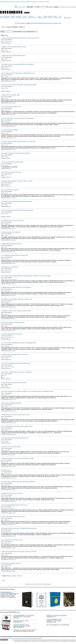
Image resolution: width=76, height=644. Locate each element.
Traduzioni (56, 18)
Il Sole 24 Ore (7, 395)
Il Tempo (6, 98)
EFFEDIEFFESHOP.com (6, 592)
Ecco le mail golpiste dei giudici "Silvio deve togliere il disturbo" (18, 210)
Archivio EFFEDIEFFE (19, 616)
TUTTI (17, 23)
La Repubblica (7, 450)
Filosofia (45, 16)
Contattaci (47, 2)
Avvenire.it (6, 193)
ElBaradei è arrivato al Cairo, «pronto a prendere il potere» (17, 311)
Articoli (4, 27)
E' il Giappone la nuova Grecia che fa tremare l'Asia (15, 255)
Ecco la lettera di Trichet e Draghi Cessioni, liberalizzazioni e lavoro (19, 73)
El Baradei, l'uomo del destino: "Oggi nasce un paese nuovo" (17, 299)
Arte (60, 16)
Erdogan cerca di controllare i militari (11, 95)
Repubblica (7, 303)
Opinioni (45, 18)
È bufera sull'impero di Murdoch (10, 130)
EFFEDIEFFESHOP (5, 2)
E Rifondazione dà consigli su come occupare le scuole (16, 415)
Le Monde (6, 88)
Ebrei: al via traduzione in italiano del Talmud (13, 322)
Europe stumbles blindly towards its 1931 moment (15, 505)
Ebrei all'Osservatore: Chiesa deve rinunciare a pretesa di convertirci (19, 552)
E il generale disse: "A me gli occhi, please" (13, 220)
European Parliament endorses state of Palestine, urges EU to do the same (21, 38)
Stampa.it (6, 59)
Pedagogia (40, 18)
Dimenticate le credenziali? (65, 7)
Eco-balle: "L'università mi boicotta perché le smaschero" (16, 153)
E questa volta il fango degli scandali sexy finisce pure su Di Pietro (19, 142)
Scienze (55, 16)
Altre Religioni (19, 18)
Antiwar (6, 247)
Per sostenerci (40, 2)
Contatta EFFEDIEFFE (52, 620)
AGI (5, 176)
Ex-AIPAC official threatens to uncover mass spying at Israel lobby (19, 482)
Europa (25, 16)
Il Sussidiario (7, 346)
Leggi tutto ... (14, 81)
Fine (19, 576)
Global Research (8, 270)
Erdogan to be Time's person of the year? (13, 493)
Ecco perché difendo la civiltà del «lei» (11, 107)
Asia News (6, 68)
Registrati (74, 7)
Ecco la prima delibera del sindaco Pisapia (13, 162)
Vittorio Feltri (7, 122)
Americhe (13, 16)
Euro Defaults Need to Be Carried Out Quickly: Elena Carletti (17, 426)
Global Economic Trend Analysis (11, 279)
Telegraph (6, 441)
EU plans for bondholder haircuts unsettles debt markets (16, 363)
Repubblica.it (7, 184)
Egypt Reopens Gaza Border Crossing (12, 244)
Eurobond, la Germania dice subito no (12, 447)
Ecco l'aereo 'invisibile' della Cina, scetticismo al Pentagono (17, 372)
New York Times (8, 473)
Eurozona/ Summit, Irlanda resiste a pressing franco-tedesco (17, 201)
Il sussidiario (7, 259)
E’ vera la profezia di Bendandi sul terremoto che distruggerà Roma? (19, 343)
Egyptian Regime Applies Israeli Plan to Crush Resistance (17, 287)
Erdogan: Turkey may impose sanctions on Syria (14, 47)
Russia (39, 16)
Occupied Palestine (8, 41)
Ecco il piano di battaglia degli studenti (12, 403)
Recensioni (50, 16)
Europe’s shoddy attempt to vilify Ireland (12, 334)
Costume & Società (32, 18)
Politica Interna (7, 16)
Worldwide (50, 18)
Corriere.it (6, 77)
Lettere (60, 18)
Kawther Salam (7, 291)
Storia (1, 18)
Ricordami (51, 7)
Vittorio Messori (7, 110)
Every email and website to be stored (12, 563)
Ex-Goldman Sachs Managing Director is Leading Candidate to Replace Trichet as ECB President (27, 276)
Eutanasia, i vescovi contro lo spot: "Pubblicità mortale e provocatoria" (20, 528)
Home (2, 16)
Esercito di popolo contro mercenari (11, 232)
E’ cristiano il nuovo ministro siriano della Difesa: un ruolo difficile (18, 64)
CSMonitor (6, 386)
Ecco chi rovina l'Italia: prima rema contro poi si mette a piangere (18, 118)
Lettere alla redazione (19, 621)
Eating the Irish (6, 470)
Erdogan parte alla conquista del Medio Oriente (14, 56)
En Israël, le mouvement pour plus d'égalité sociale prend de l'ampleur (19, 85)
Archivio (12, 2)
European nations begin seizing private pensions (14, 383)
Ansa (5, 375)
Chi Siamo (17, 2)
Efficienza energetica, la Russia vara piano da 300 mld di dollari (18, 458)
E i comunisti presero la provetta (10, 190)
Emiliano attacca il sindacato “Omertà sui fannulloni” (15, 354)
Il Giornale (6, 165)
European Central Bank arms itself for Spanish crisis (15, 438)
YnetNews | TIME (8, 497)
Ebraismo (13, 18)
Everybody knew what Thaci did (10, 267)
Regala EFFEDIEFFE (31, 2)
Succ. (15, 576)
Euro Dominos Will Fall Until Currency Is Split (14, 517)
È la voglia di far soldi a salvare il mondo (12, 540)
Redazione (23, 2)
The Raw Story (7, 485)
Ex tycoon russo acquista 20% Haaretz (12, 172)
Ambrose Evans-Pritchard (9, 337)
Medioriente (19, 16)
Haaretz (6, 50)
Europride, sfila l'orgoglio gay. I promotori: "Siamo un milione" (17, 181)
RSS (48, 625)
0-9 (20, 23)
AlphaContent (33, 584)
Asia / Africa (31, 16)
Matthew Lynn (7, 520)
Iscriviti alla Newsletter (19, 625)
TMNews (6, 205)
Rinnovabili (7, 462)
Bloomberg (6, 430)
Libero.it (6, 326)
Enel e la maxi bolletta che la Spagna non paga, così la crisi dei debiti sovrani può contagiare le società (28, 391)
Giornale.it (6, 145)
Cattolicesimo (6, 18)
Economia (25, 18)
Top (3, 581)
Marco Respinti (7, 543)
